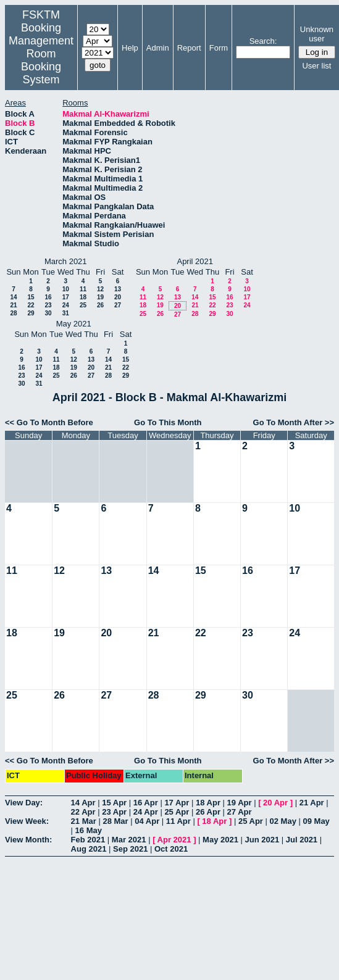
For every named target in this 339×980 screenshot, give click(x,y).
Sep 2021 (130, 849)
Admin (158, 48)
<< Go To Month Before (49, 422)
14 (13, 297)
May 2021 (220, 840)
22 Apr (83, 812)
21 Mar (84, 821)
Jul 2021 (302, 840)
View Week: (27, 821)
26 (100, 305)
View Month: (28, 840)
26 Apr (208, 812)
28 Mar (115, 821)
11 (83, 289)
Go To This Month (168, 422)
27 (118, 305)
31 (66, 313)
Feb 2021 (88, 840)
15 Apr (114, 803)
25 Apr (177, 812)
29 (31, 313)
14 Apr (83, 803)
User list (316, 66)
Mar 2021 (129, 840)
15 (31, 297)
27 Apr (240, 812)
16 (48, 297)
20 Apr (275, 803)
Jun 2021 (262, 840)
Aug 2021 (89, 849)
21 (13, 305)
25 (83, 305)
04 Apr (147, 821)
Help (130, 48)
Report (189, 48)
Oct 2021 (171, 849)
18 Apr (208, 803)
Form (219, 48)
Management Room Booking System (41, 60)
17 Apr (177, 803)
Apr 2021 (174, 840)
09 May (316, 821)
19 (100, 297)
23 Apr (114, 812)
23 (48, 305)
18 (83, 297)
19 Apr (240, 803)
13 (118, 289)
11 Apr (178, 821)
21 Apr (312, 803)
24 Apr (146, 812)
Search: (263, 41)
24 (66, 305)
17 (66, 297)
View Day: (24, 803)
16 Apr (146, 803)
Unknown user (317, 34)
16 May (89, 830)
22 (31, 305)
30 (48, 313)
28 (13, 313)
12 (100, 289)
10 (66, 289)
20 (118, 297)
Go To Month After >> (294, 422)
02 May (283, 821)
